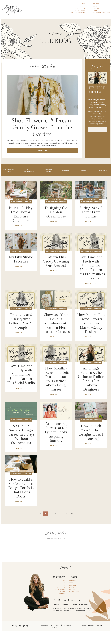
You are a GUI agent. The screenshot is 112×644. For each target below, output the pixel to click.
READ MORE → (21, 226)
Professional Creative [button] (48, 171)
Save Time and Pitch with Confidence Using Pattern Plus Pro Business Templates (91, 268)
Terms (84, 626)
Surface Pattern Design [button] (9, 171)
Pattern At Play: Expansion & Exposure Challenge (21, 215)
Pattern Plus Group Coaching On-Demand (56, 262)
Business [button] (65, 171)
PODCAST (96, 8)
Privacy (91, 626)
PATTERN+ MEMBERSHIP (101, 13)
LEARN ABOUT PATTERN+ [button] (97, 129)
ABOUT (83, 6)
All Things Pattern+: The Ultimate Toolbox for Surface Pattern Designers (91, 379)
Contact (99, 626)
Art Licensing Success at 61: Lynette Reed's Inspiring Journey (56, 433)
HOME (83, 4)
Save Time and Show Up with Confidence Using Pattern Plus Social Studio (21, 375)
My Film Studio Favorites (21, 260)
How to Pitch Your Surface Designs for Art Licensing (91, 433)
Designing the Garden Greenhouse (56, 213)
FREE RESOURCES (79, 8)
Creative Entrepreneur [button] (29, 171)
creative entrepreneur (21, 251)
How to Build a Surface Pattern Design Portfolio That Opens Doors (21, 488)
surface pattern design (21, 202)
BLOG (95, 6)
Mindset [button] (84, 171)
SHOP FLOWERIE (80, 10)
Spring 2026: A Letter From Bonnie (91, 213)
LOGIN (95, 10)
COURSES (96, 4)
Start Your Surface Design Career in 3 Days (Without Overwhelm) (21, 435)
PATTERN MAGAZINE (78, 13)
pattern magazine (21, 200)
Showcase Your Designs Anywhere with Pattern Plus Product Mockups (56, 324)
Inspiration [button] (103, 171)
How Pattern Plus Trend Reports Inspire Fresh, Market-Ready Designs (91, 324)
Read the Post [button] (42, 151)
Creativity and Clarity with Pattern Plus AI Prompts (21, 322)
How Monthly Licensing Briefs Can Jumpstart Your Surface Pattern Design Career (56, 379)
